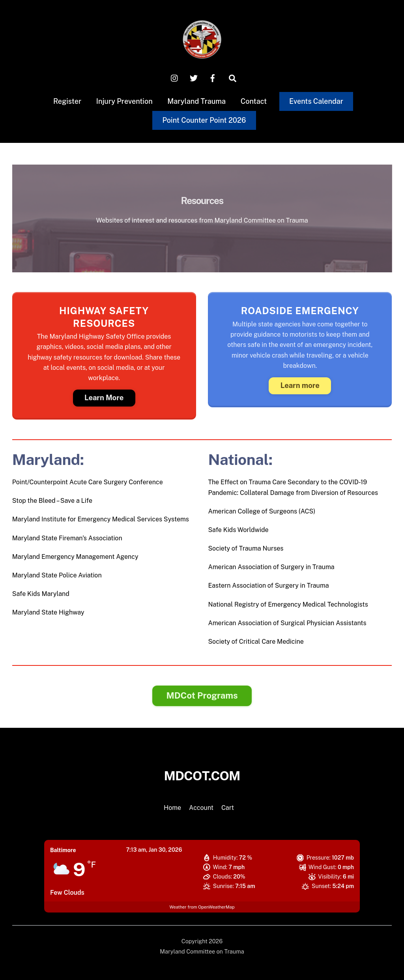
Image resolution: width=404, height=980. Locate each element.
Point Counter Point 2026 (204, 120)
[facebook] (213, 78)
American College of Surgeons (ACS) (262, 511)
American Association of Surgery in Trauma (271, 567)
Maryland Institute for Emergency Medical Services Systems (101, 519)
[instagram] (175, 78)
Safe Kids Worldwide (238, 530)
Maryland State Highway (48, 612)
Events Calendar (316, 101)
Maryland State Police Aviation (57, 575)
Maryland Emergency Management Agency (75, 557)
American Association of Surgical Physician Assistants (287, 623)
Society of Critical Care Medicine (256, 642)
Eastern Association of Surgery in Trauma (268, 586)
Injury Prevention (124, 101)
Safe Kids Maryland (41, 594)
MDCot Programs (202, 695)
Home (172, 808)
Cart (228, 808)
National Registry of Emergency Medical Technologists (288, 604)
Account (201, 808)
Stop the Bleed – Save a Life (52, 501)
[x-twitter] (194, 78)
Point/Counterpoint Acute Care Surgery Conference (88, 482)
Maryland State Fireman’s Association (67, 538)
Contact (254, 101)
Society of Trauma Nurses (246, 548)
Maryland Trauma (196, 101)
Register (67, 101)
